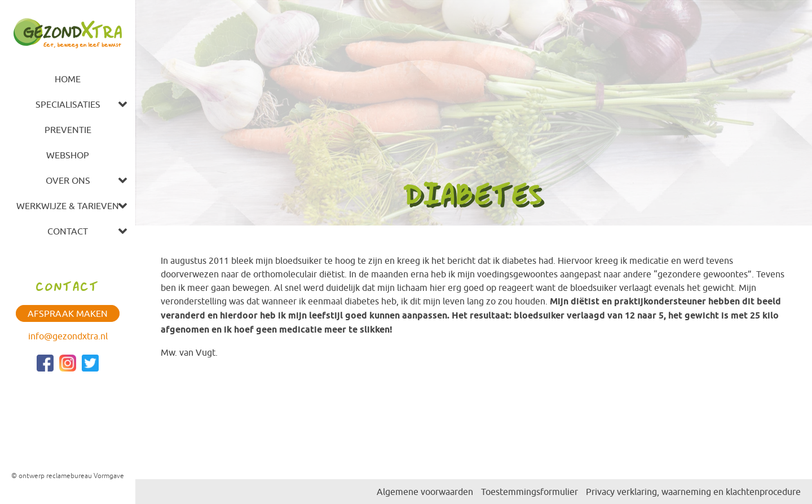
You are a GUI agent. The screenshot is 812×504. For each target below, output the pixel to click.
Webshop (68, 155)
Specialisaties (68, 104)
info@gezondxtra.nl (68, 336)
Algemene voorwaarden (425, 492)
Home (68, 79)
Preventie (68, 130)
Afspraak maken (68, 313)
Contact (68, 231)
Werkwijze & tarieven (68, 206)
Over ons (68, 180)
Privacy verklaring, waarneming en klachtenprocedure (693, 492)
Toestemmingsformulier (529, 492)
